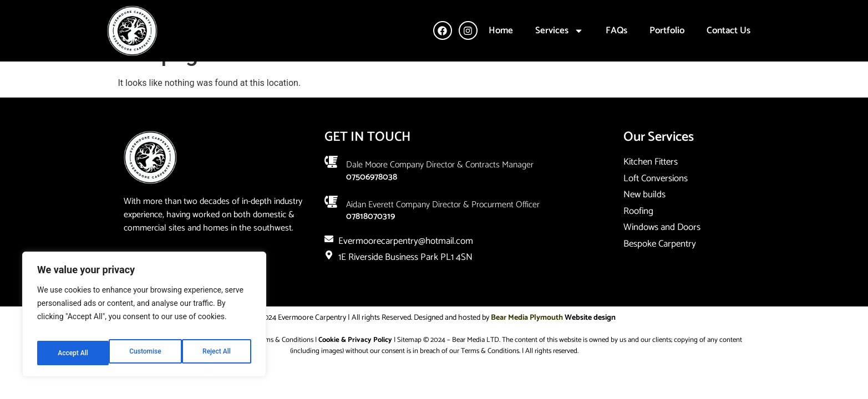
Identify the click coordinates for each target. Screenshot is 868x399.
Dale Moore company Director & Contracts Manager (440, 190)
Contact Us (729, 30)
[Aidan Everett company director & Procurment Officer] (331, 226)
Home (501, 30)
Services (559, 31)
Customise (72, 353)
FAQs (616, 30)
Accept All (217, 353)
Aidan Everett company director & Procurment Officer (443, 229)
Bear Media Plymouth (527, 343)
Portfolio (667, 30)
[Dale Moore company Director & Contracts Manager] (331, 187)
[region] (144, 319)
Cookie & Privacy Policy (355, 365)
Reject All (145, 353)
